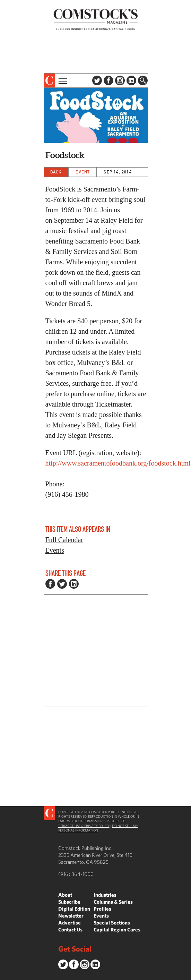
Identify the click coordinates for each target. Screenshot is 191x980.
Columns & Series (113, 902)
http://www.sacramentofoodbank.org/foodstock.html (118, 463)
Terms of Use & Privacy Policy (84, 826)
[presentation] (49, 80)
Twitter (97, 80)
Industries (105, 895)
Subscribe (69, 902)
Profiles (102, 909)
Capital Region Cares (117, 930)
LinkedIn (131, 80)
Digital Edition (74, 909)
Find (143, 80)
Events (55, 550)
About (65, 895)
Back (56, 172)
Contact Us (70, 930)
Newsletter (71, 916)
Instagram (120, 80)
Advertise (70, 923)
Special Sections (112, 923)
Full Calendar (64, 540)
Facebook (108, 80)
